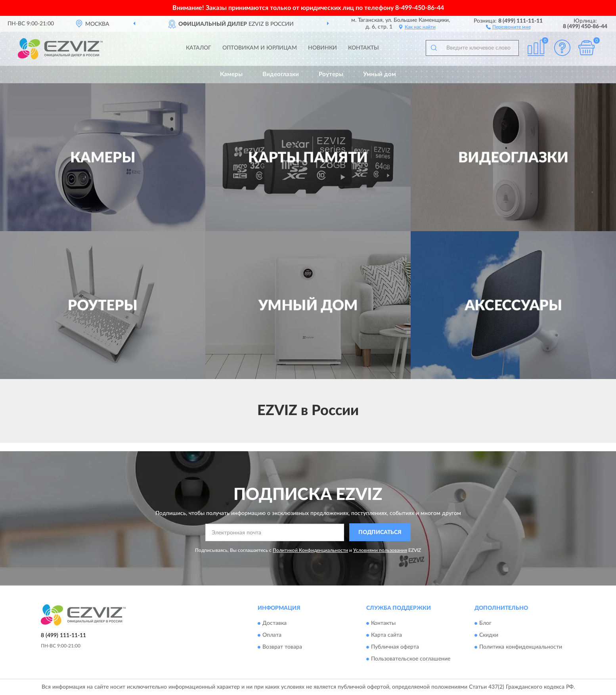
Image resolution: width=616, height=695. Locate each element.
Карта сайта (386, 636)
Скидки (489, 636)
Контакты (363, 48)
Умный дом (380, 74)
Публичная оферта (395, 647)
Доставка (275, 624)
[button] (508, 27)
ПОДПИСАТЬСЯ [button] (380, 532)
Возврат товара (282, 647)
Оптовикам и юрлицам (260, 48)
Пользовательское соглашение (411, 659)
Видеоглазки (281, 74)
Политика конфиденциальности (521, 647)
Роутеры (331, 74)
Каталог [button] (199, 48)
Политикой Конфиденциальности (310, 550)
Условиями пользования (380, 550)
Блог (485, 624)
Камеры (231, 74)
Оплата (272, 636)
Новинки (322, 48)
